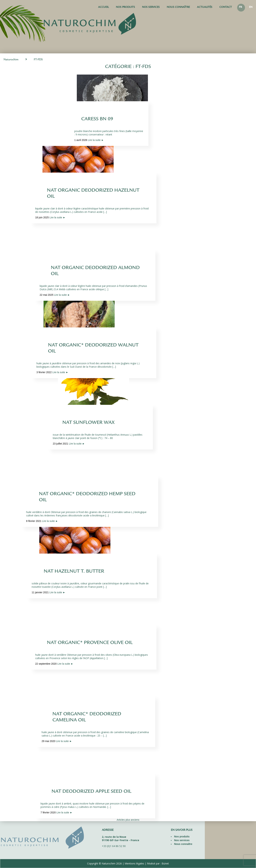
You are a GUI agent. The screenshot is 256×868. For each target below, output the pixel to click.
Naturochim (11, 60)
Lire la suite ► (96, 140)
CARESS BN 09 (97, 119)
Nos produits (125, 7)
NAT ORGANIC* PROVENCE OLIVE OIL (90, 643)
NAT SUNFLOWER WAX (88, 423)
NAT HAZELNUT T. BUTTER (74, 572)
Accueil (103, 7)
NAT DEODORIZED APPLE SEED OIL (91, 792)
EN (251, 7)
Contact (226, 7)
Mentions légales (134, 863)
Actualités (205, 7)
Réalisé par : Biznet (158, 863)
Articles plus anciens (128, 820)
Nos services (151, 7)
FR (240, 7)
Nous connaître (178, 7)
